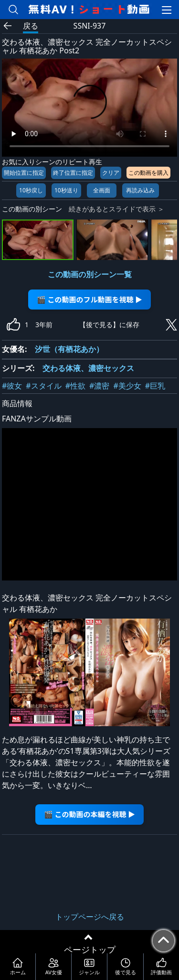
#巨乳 (155, 386)
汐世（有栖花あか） (69, 349)
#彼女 (12, 386)
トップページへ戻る (90, 917)
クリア (111, 173)
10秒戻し (31, 190)
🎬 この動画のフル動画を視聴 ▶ (89, 299)
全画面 (102, 190)
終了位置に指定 (73, 173)
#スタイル (43, 386)
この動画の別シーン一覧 (90, 274)
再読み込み (140, 190)
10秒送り (66, 190)
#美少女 (127, 386)
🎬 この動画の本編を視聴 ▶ (89, 814)
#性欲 (75, 386)
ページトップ (90, 950)
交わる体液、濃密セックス (88, 368)
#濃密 (99, 386)
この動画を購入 (148, 173)
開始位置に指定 (24, 173)
